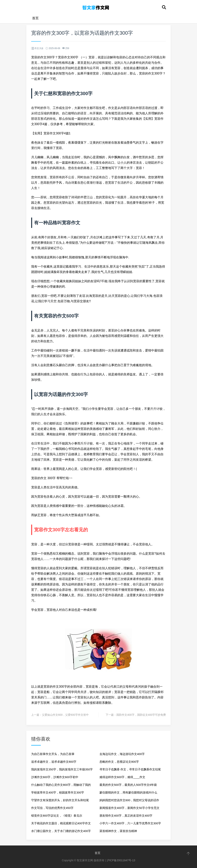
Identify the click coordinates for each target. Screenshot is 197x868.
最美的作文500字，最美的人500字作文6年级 (128, 785)
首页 (35, 18)
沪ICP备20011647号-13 (121, 860)
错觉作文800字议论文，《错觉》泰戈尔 (57, 816)
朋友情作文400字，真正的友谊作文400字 (126, 816)
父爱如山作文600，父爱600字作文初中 (65, 715)
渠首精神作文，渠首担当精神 (118, 831)
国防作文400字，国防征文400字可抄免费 (141, 715)
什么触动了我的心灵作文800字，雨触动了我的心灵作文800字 (61, 786)
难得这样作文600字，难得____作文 (122, 777)
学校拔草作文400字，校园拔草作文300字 (58, 792)
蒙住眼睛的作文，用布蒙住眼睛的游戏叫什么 (128, 792)
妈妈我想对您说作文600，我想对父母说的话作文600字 (129, 801)
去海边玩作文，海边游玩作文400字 (122, 754)
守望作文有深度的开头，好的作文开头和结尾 (60, 800)
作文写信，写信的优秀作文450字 (52, 808)
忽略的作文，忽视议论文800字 (119, 762)
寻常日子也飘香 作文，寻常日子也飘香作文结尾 (130, 769)
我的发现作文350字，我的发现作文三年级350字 (62, 769)
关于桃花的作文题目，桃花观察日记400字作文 (61, 823)
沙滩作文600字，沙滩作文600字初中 (55, 777)
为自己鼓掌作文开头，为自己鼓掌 (53, 754)
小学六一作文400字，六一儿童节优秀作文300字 (130, 823)
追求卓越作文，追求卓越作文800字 (54, 762)
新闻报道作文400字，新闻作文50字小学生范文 (129, 808)
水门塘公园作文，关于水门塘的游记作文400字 (61, 831)
